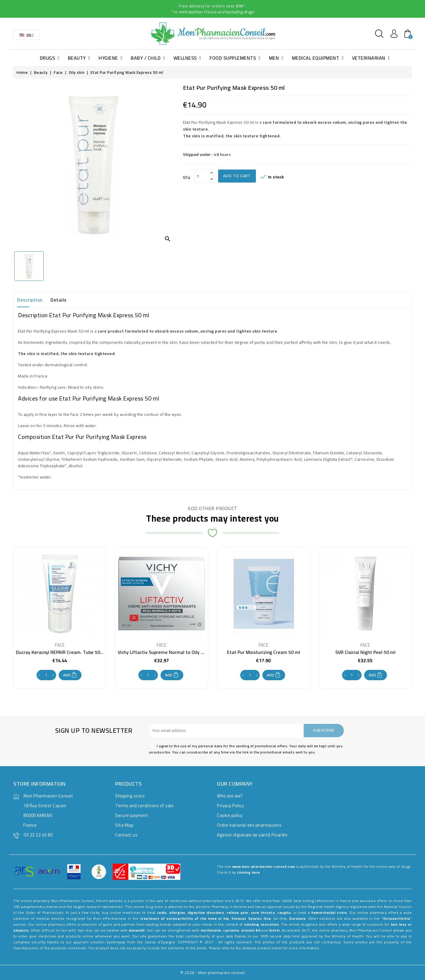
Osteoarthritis (397, 918)
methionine (211, 930)
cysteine (231, 930)
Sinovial (238, 918)
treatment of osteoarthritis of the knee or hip (185, 918)
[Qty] (201, 176)
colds (162, 913)
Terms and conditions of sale (144, 806)
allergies (177, 913)
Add (70, 675)
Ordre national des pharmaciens (249, 825)
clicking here (249, 872)
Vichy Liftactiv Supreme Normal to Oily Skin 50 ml (170, 652)
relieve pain (237, 913)
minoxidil (137, 930)
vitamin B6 (251, 930)
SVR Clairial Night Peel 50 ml (365, 652)
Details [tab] (59, 300)
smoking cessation (261, 924)
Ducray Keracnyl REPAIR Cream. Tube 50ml (61, 652)
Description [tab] (30, 300)
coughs (284, 913)
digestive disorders (206, 913)
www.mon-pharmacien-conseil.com (264, 866)
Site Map (124, 825)
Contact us (126, 835)
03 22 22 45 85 (38, 835)
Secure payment (132, 815)
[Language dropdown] (27, 35)
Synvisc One (259, 918)
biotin (274, 930)
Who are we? (230, 796)
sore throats (263, 913)
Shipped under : (198, 154)
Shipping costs (130, 796)
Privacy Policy (230, 806)
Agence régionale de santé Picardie (252, 835)
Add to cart (237, 176)
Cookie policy (230, 815)
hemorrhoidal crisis (329, 913)
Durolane (297, 918)
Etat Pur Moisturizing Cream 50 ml (264, 652)
